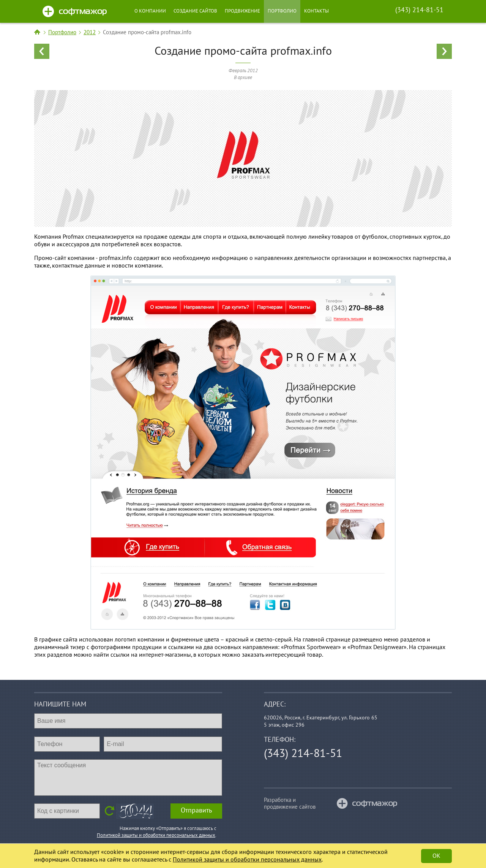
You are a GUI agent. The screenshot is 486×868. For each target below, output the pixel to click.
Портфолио (282, 11)
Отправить (196, 810)
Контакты (316, 11)
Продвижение (242, 11)
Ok (436, 856)
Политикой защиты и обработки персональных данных (156, 835)
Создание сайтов (195, 11)
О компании (150, 11)
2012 (90, 32)
